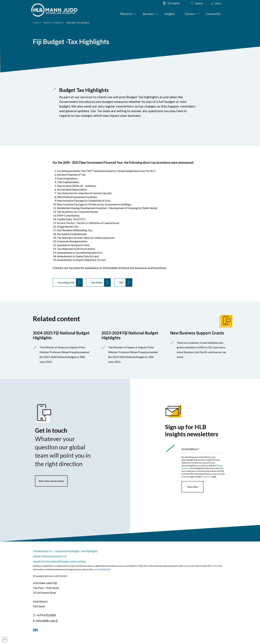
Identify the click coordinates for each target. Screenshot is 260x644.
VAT (122, 282)
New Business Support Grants (197, 333)
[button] (219, 6)
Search (199, 3)
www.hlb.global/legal (102, 569)
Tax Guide (97, 282)
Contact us (207, 477)
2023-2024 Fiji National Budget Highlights (130, 335)
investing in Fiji (66, 282)
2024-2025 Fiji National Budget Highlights (61, 335)
